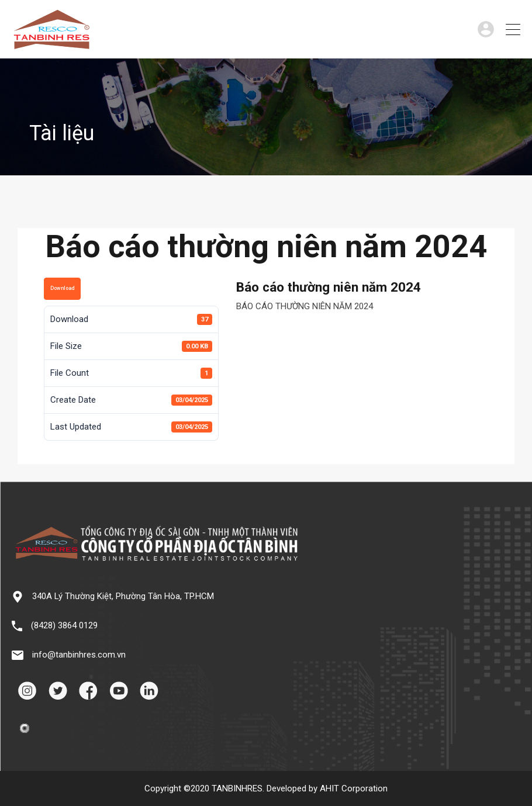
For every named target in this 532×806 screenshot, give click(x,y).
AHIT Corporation (354, 788)
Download (62, 288)
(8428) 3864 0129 (64, 625)
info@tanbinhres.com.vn (79, 655)
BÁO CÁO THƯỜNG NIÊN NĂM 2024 (305, 306)
